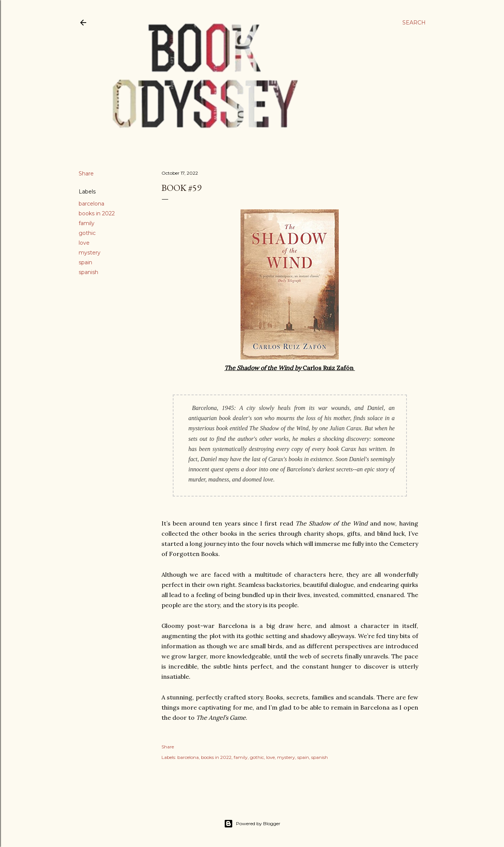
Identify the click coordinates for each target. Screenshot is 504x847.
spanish (88, 272)
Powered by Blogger (252, 824)
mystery (90, 253)
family (87, 223)
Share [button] (86, 174)
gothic (87, 233)
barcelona (91, 204)
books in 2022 (97, 213)
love (84, 243)
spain (85, 262)
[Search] (414, 23)
